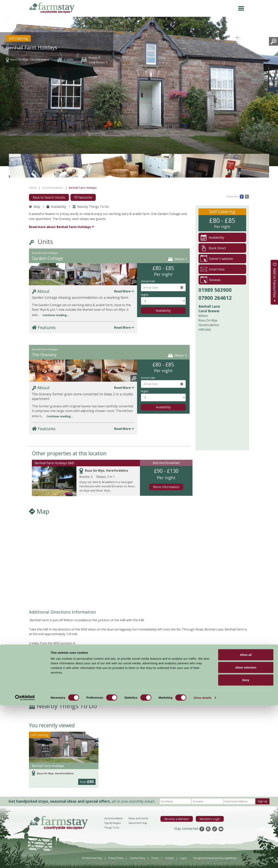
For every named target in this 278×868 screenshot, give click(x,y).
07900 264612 (215, 298)
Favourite (83, 197)
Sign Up (262, 801)
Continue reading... (56, 315)
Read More (124, 291)
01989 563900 (215, 290)
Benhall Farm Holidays (60, 227)
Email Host (212, 269)
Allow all (246, 817)
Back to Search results (49, 197)
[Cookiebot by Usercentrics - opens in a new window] (25, 860)
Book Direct (213, 248)
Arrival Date (148, 281)
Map (35, 207)
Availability (56, 207)
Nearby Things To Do (91, 207)
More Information (166, 487)
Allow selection (246, 830)
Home (33, 188)
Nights (145, 295)
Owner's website (217, 259)
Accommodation (53, 188)
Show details (203, 860)
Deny (246, 843)
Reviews (211, 280)
